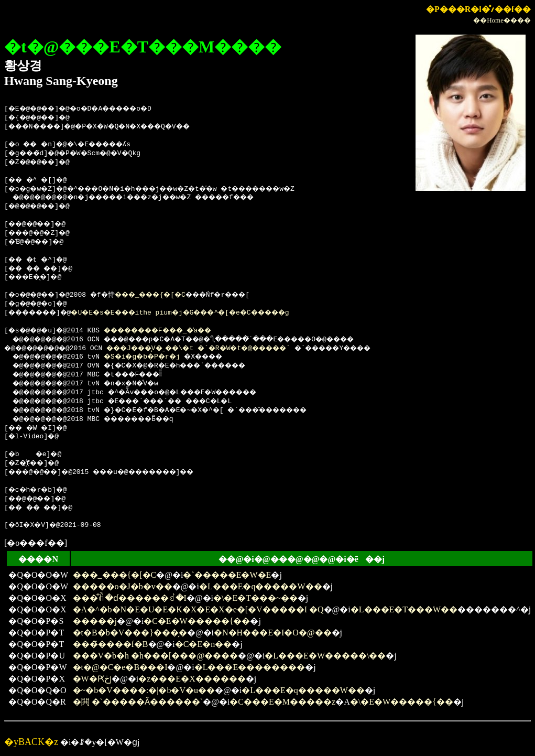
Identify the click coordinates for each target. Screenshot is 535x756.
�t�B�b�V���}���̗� (130, 633)
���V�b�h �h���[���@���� (156, 656)
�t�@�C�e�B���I (120, 667)
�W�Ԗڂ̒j (92, 679)
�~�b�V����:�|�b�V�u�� (144, 690)
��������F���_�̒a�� (174, 331)
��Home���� (502, 20)
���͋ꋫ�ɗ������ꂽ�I (130, 598)
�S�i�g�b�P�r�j (154, 357)
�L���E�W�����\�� (325, 656)
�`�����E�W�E (227, 575)
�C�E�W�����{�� (197, 621)
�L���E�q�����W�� (261, 586)
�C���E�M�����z (282, 702)
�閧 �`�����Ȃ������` (138, 702)
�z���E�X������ (192, 679)
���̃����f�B (111, 644)
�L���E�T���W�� (404, 609)
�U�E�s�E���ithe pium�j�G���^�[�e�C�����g (204, 313)
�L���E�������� (250, 667)
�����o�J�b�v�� (123, 586)
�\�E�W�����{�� (402, 702)
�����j (95, 621)
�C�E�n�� (203, 644)
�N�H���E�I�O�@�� (273, 633)
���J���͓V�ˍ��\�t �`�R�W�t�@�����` (221, 349)
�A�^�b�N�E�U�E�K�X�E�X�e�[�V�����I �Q (198, 609)
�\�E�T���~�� (255, 598)
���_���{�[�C (166, 295)
